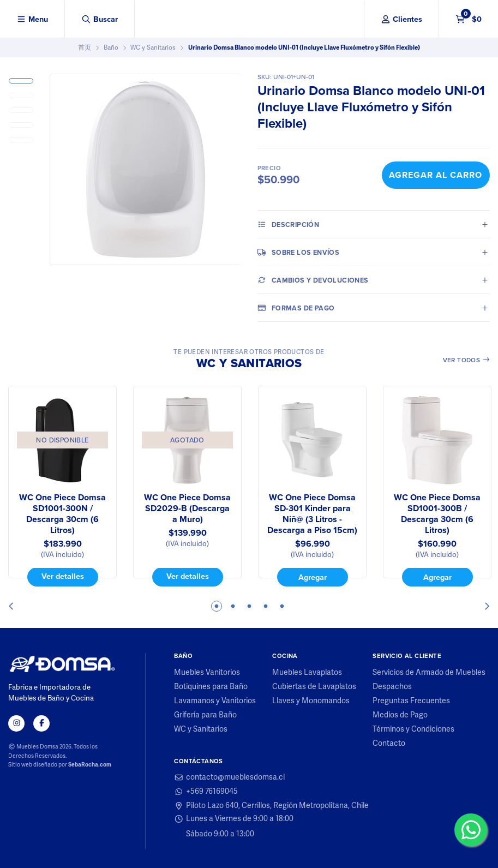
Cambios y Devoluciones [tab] (313, 280)
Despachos (392, 687)
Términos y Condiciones (413, 729)
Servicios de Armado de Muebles (429, 673)
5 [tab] (282, 606)
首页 (85, 47)
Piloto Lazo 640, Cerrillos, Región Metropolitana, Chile (271, 806)
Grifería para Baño (205, 715)
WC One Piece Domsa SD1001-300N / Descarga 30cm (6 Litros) (62, 514)
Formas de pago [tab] (296, 308)
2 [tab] (233, 606)
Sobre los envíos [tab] (299, 252)
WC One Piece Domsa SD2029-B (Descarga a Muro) (187, 508)
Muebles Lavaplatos (307, 673)
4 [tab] (266, 606)
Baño (111, 47)
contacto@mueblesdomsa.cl (229, 777)
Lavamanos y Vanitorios (215, 701)
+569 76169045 (206, 792)
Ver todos (467, 360)
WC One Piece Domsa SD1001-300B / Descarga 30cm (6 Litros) (437, 514)
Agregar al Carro (436, 175)
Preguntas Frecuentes (411, 701)
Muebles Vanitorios (207, 673)
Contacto (389, 744)
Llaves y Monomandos (311, 701)
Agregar (313, 577)
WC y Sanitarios (153, 47)
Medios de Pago (400, 715)
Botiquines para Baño (211, 687)
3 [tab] (249, 606)
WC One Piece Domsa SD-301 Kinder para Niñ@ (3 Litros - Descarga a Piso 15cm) (312, 514)
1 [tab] (217, 606)
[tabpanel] (62, 486)
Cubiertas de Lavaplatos (314, 687)
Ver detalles (63, 577)
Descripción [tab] (289, 224)
